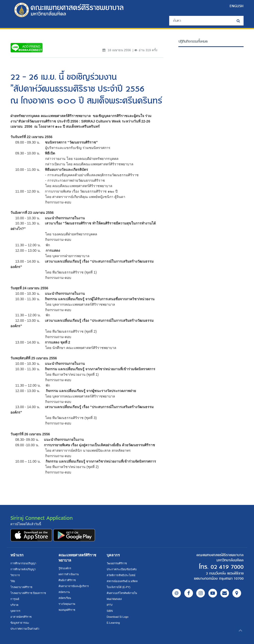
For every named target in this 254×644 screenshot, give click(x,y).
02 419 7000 (226, 567)
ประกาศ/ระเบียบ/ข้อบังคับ (122, 569)
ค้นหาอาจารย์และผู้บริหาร (74, 586)
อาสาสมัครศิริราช (21, 617)
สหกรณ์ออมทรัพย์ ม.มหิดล (122, 581)
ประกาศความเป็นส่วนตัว (25, 629)
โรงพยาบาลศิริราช (22, 587)
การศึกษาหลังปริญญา (23, 569)
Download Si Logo (118, 617)
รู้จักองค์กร (65, 568)
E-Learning (113, 623)
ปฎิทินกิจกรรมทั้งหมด (193, 42)
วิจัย (13, 581)
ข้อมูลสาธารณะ (20, 623)
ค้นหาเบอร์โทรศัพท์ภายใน (122, 593)
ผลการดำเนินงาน (69, 574)
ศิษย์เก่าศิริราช (67, 580)
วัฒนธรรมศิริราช (117, 563)
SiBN (110, 611)
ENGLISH (237, 6)
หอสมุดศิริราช (67, 610)
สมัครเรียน (65, 598)
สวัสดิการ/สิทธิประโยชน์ (121, 575)
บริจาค (15, 605)
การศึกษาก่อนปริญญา (24, 563)
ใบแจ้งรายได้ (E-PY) (119, 587)
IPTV (110, 605)
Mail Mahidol (114, 599)
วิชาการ (15, 575)
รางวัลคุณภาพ (67, 604)
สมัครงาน (64, 592)
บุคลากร (15, 611)
